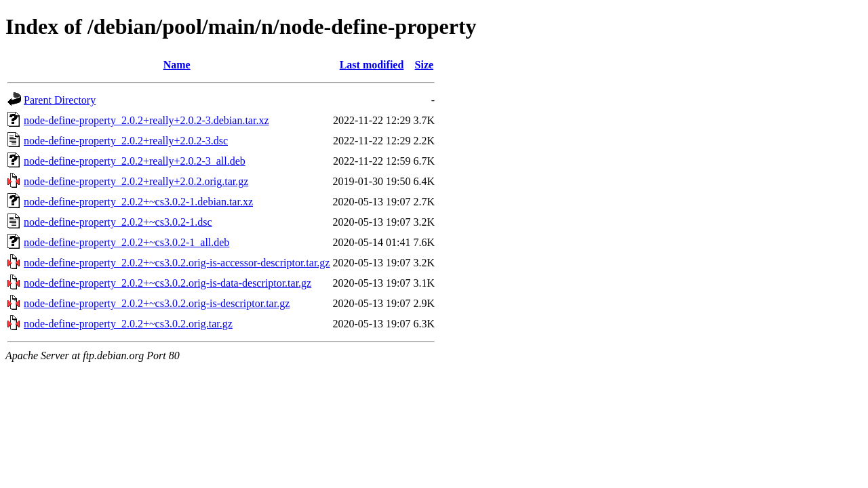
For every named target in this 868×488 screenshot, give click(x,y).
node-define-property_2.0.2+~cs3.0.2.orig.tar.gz (128, 324)
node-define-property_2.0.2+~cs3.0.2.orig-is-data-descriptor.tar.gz (167, 283)
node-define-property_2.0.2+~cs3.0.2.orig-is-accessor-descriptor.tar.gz (177, 263)
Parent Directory (60, 100)
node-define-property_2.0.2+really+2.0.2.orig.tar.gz (136, 181)
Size (425, 65)
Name (177, 65)
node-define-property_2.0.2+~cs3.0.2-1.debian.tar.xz (138, 202)
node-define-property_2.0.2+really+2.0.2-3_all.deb (135, 161)
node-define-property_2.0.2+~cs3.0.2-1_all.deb (126, 242)
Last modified (372, 65)
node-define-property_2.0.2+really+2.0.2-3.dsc (126, 141)
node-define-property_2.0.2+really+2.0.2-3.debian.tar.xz (146, 120)
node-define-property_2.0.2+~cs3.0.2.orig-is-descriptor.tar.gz (157, 303)
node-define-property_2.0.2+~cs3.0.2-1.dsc (118, 222)
